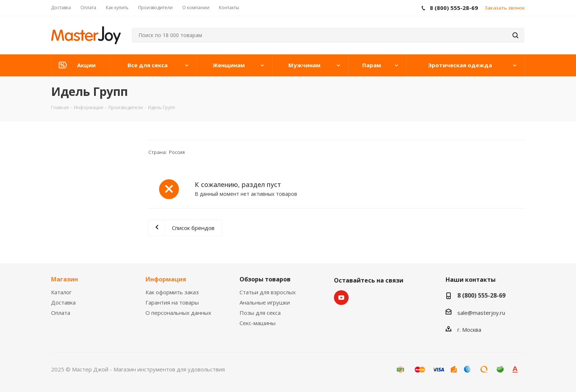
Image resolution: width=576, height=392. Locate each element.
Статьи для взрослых (268, 292)
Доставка (63, 302)
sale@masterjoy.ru (481, 313)
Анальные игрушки (265, 302)
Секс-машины (258, 323)
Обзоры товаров (265, 279)
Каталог (61, 292)
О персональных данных (178, 313)
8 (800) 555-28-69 (481, 295)
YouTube (341, 298)
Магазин (64, 279)
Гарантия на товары (172, 302)
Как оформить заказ (172, 292)
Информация (166, 279)
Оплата (61, 313)
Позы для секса (260, 313)
